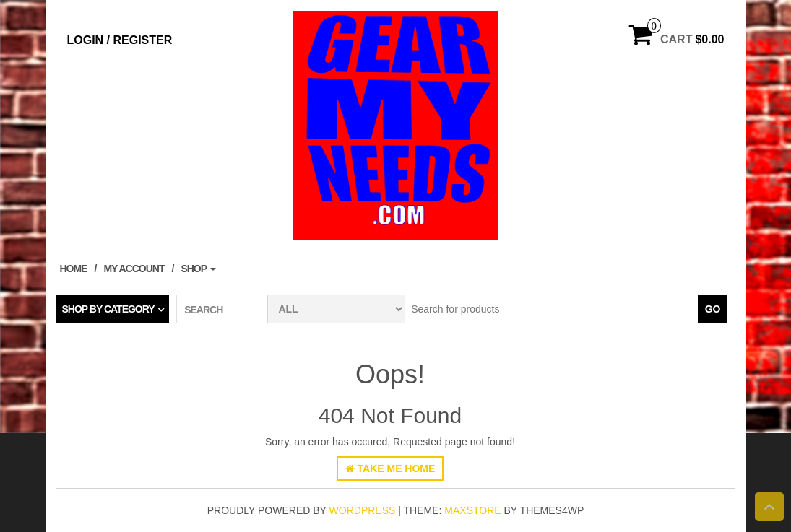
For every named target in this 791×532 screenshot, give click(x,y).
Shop (198, 269)
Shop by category (108, 309)
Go (713, 309)
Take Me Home (390, 468)
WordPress (363, 510)
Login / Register (120, 40)
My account (134, 269)
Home (74, 269)
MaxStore (472, 510)
